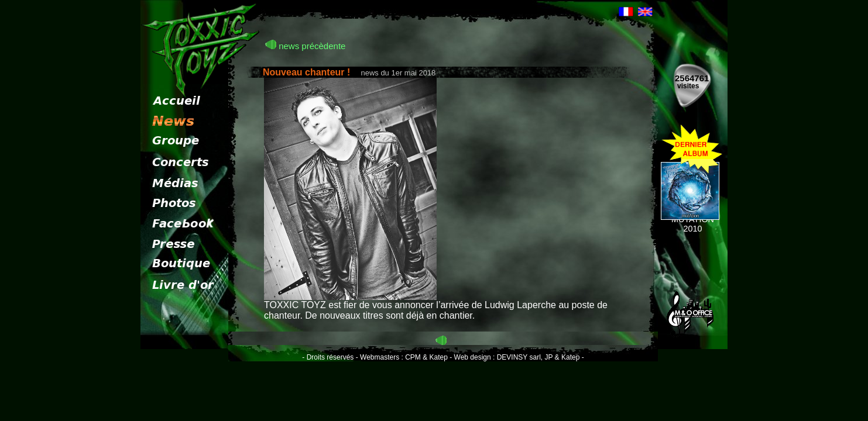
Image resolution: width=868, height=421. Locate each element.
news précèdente (305, 46)
